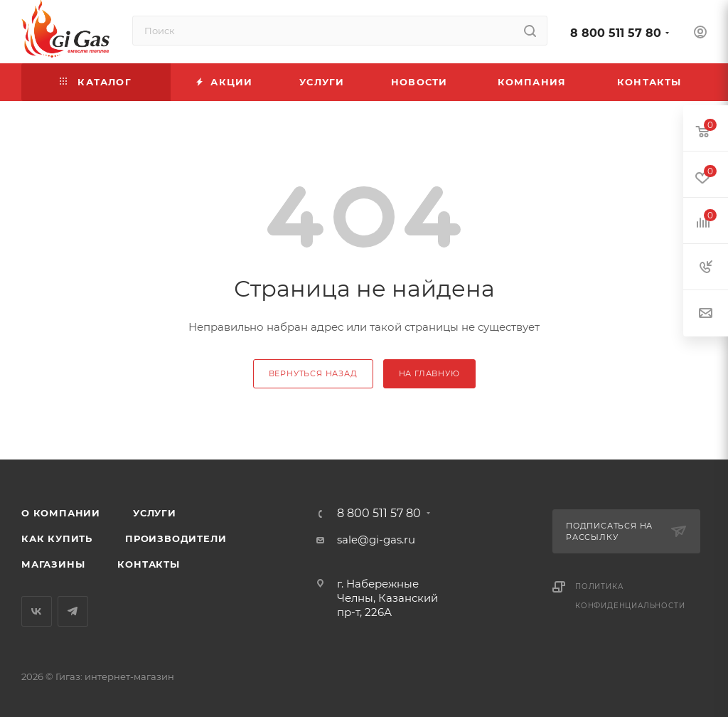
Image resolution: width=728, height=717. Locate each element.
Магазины (53, 564)
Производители (176, 538)
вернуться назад (313, 373)
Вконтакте (37, 611)
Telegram (73, 611)
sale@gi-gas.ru (376, 540)
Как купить (57, 538)
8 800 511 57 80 (616, 33)
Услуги (155, 513)
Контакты (148, 564)
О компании (61, 513)
